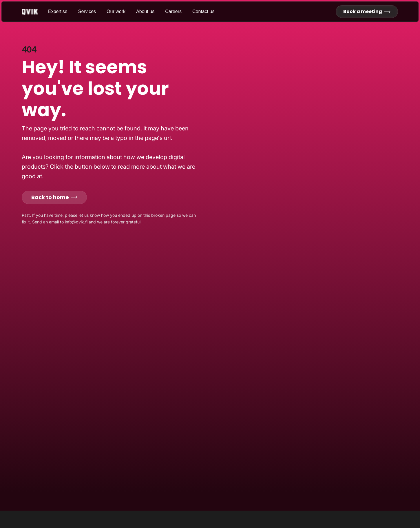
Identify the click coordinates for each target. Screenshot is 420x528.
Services (87, 11)
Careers (173, 11)
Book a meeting (367, 11)
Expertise (58, 11)
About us (145, 11)
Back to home (54, 197)
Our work (116, 11)
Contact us (203, 11)
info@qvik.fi (76, 222)
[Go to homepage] (35, 12)
